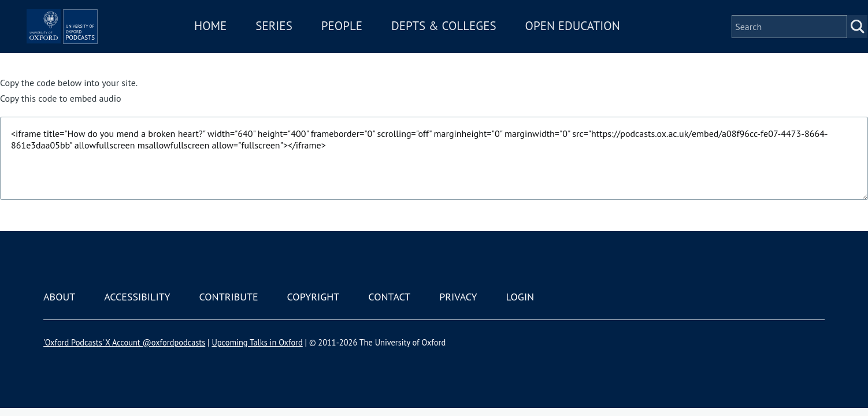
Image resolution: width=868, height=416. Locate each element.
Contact (389, 297)
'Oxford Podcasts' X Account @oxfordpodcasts (124, 342)
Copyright (314, 297)
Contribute (228, 297)
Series (308, 42)
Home (244, 42)
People (375, 42)
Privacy (458, 297)
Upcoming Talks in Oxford (257, 342)
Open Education (606, 42)
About (59, 297)
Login (520, 297)
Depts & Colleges (478, 42)
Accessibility (137, 297)
